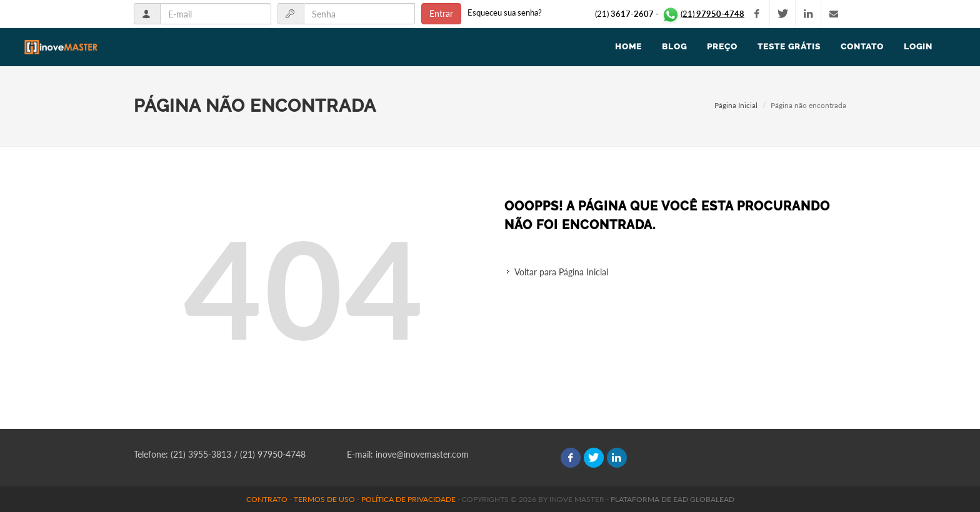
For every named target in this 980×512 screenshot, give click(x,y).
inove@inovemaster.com (422, 454)
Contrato (267, 499)
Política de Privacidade (408, 499)
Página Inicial (736, 105)
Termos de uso (324, 499)
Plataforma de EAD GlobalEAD (672, 499)
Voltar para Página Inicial (561, 272)
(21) (702, 14)
